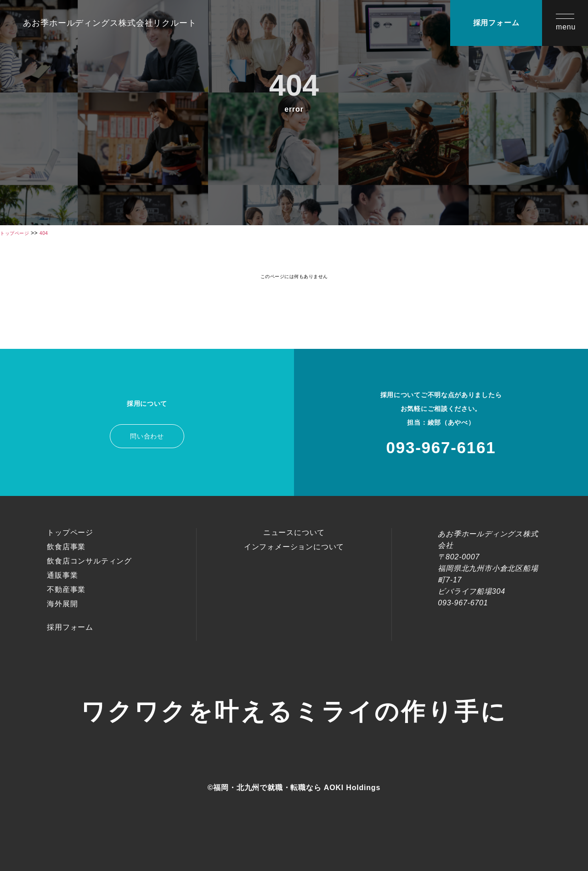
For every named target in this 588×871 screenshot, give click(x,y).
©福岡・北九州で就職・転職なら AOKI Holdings (294, 788)
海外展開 (62, 604)
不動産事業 (66, 589)
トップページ (70, 532)
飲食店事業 (66, 547)
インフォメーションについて (294, 547)
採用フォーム (496, 23)
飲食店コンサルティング (89, 561)
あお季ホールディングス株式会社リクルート (110, 23)
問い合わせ (147, 436)
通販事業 (62, 575)
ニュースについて (294, 532)
